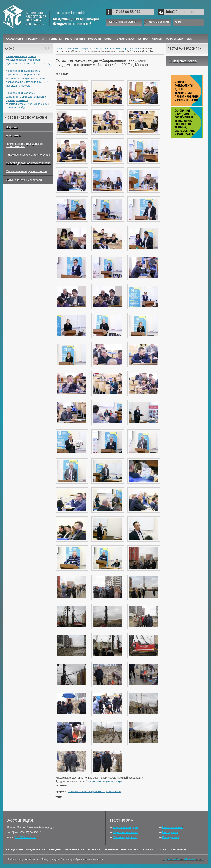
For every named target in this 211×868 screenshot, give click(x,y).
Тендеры (55, 39)
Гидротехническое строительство (28, 155)
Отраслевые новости (125, 832)
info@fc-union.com (181, 12)
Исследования (171, 837)
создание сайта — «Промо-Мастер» (183, 859)
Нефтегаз (12, 127)
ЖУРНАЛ (143, 39)
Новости (95, 39)
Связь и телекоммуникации (24, 180)
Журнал (147, 850)
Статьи (157, 39)
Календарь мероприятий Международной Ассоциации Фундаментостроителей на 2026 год (28, 60)
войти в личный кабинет (123, 22)
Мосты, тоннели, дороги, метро (26, 171)
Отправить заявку (185, 61)
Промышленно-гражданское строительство (24, 145)
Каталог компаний (173, 827)
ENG (189, 39)
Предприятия (36, 39)
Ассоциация (14, 39)
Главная (60, 49)
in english (79, 13)
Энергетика (13, 136)
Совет (109, 39)
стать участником (159, 22)
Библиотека (125, 39)
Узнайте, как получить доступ (104, 781)
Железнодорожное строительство (28, 163)
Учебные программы (125, 837)
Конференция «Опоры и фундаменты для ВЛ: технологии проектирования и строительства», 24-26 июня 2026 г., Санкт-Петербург (28, 100)
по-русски (64, 13)
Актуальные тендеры (125, 827)
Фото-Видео (174, 39)
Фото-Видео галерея (78, 49)
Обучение (111, 850)
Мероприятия (75, 39)
